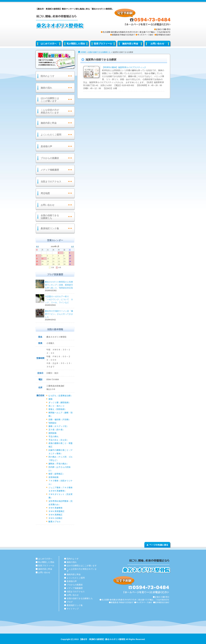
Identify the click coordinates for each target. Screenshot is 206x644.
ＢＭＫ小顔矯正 (56, 518)
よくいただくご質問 (51, 135)
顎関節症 (53, 423)
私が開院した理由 (76, 44)
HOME (83, 52)
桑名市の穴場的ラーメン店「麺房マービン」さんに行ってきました (59, 314)
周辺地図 (45, 193)
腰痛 (50, 399)
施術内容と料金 (130, 44)
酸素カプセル (55, 522)
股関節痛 (53, 433)
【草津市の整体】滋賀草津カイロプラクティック (124, 67)
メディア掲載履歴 (50, 170)
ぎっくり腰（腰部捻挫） (60, 402)
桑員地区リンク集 (50, 228)
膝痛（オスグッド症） (59, 426)
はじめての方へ (49, 44)
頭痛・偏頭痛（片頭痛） (60, 419)
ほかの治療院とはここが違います (50, 100)
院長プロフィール (103, 44)
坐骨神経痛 (54, 477)
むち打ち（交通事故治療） (61, 396)
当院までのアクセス (51, 182)
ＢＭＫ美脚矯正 (56, 515)
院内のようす (47, 76)
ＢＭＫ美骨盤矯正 (57, 511)
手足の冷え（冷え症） (59, 440)
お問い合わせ (157, 44)
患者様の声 (46, 146)
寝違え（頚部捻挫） (58, 409)
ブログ (70, 602)
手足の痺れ (54, 436)
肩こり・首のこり (57, 406)
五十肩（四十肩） (57, 430)
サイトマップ (73, 609)
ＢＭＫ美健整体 (56, 508)
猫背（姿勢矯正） (57, 474)
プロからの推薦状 (50, 158)
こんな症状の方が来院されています (50, 111)
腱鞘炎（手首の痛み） (59, 464)
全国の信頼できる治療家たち (99, 52)
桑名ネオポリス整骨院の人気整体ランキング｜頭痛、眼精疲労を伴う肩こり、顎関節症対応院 (59, 285)
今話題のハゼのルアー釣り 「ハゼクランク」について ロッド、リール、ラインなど (59, 300)
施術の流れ (46, 88)
